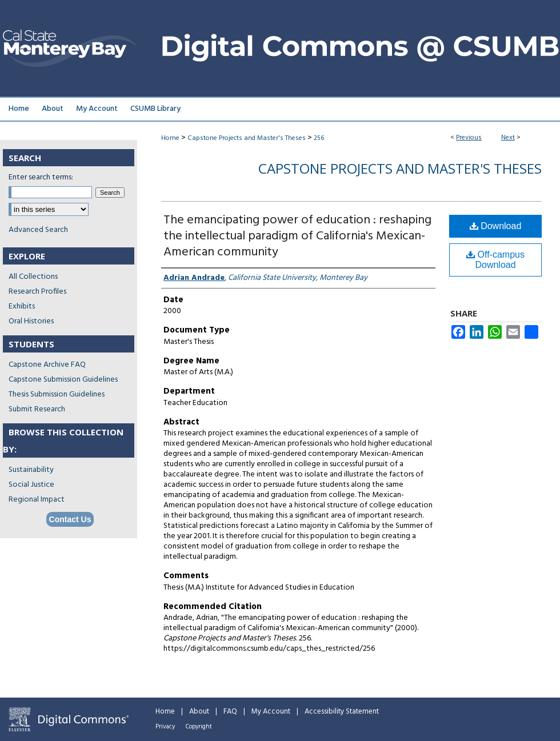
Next (508, 138)
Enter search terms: (41, 177)
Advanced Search (38, 230)
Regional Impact (37, 500)
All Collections (33, 277)
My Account (271, 712)
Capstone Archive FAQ (47, 365)
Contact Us (70, 519)
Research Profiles (37, 292)
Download (496, 226)
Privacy (165, 727)
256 (319, 138)
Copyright (199, 727)
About (199, 712)
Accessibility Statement (342, 712)
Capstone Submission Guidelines (63, 380)
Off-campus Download (495, 260)
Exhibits (22, 307)
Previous (469, 138)
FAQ (230, 712)
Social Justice (31, 485)
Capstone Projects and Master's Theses (247, 138)
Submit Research (37, 409)
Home (170, 138)
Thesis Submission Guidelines (57, 394)
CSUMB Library (155, 109)
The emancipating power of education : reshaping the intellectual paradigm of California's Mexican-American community (297, 236)
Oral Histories (31, 321)
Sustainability (31, 470)
